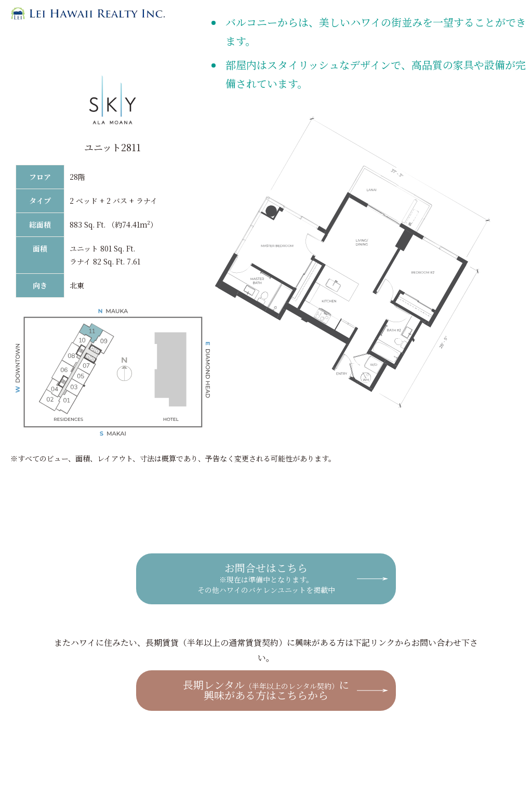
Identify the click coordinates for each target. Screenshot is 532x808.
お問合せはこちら (266, 578)
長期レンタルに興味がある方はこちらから (266, 690)
